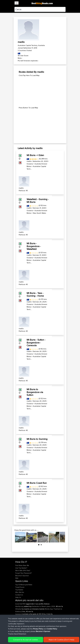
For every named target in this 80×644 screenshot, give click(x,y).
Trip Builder (19, 590)
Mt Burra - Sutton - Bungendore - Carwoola (36, 343)
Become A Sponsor (22, 576)
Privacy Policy (44, 637)
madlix (29, 161)
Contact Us (19, 595)
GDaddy (18, 609)
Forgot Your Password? (23, 573)
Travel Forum (20, 587)
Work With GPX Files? (23, 571)
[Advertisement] (40, 92)
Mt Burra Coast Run (37, 483)
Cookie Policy (55, 637)
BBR (40, 614)
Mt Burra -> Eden (35, 155)
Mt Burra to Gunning (37, 439)
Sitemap (35, 637)
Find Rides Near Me (22, 565)
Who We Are (20, 592)
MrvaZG (18, 617)
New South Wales (39, 213)
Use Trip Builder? (21, 568)
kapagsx (19, 614)
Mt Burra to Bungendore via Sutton (35, 392)
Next (62, 537)
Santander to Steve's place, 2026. (44, 606)
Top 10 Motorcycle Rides (24, 585)
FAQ (17, 578)
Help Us (18, 597)
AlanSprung (20, 606)
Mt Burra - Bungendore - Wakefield (34, 246)
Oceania (30, 164)
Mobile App (49, 609)
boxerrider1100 (21, 604)
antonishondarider (22, 619)
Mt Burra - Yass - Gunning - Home (35, 294)
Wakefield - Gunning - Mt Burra (38, 201)
